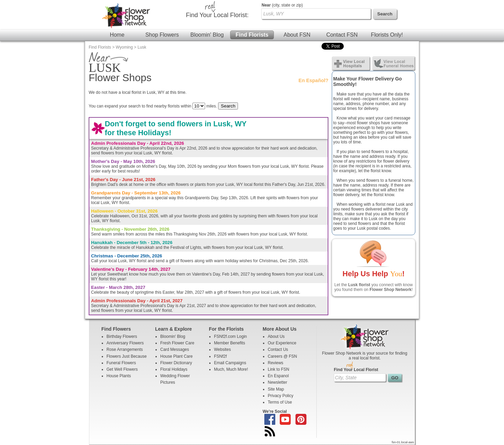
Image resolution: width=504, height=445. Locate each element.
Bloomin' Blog (207, 35)
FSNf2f (220, 356)
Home (117, 35)
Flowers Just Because (127, 356)
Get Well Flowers (122, 369)
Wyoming (124, 47)
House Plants (119, 376)
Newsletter (278, 382)
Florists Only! (387, 35)
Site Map (276, 389)
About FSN (297, 35)
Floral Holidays (174, 369)
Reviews (275, 363)
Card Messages (175, 349)
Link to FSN (279, 369)
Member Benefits (230, 343)
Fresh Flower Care (177, 343)
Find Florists (252, 35)
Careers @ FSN (282, 356)
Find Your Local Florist (356, 370)
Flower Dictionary (176, 363)
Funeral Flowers (121, 363)
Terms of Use (280, 402)
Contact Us (278, 349)
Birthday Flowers (122, 336)
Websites (222, 349)
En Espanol (278, 376)
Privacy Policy (281, 396)
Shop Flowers (162, 35)
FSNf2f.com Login (230, 336)
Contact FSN (342, 35)
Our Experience (282, 343)
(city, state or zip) (282, 5)
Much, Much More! (231, 369)
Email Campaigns (230, 363)
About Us (276, 336)
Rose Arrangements (125, 349)
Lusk (142, 47)
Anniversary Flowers (125, 343)
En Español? (313, 80)
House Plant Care (177, 356)
